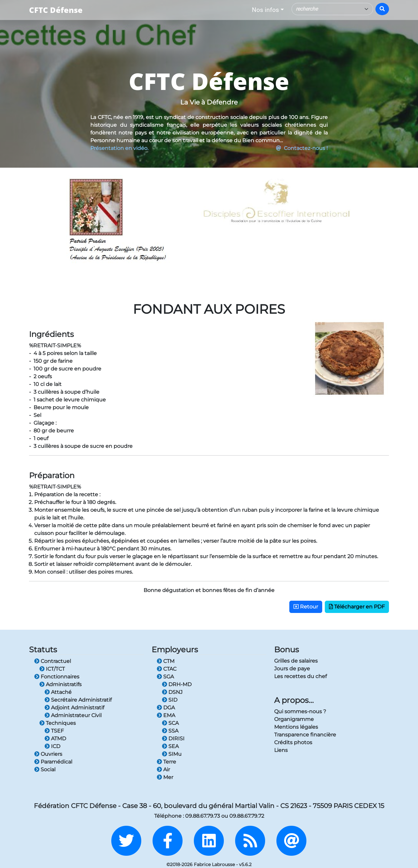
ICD (52, 746)
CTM (166, 661)
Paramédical (53, 762)
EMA (166, 715)
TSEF (54, 731)
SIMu (172, 754)
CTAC (167, 669)
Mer (165, 777)
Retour (306, 607)
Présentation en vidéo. (119, 148)
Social (45, 769)
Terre (166, 762)
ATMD (55, 739)
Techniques (58, 723)
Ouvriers (48, 754)
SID (170, 700)
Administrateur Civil (73, 715)
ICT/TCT (52, 669)
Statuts (43, 650)
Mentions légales (296, 727)
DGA (166, 708)
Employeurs (175, 650)
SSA (170, 731)
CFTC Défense (56, 10)
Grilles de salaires (296, 661)
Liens (281, 750)
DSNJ (172, 692)
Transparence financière (305, 735)
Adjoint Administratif (74, 708)
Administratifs (60, 684)
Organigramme (294, 719)
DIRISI (173, 739)
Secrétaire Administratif (78, 700)
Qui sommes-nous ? (300, 711)
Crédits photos (293, 742)
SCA (170, 723)
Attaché (58, 692)
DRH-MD (177, 684)
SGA (165, 677)
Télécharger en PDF (357, 607)
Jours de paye (292, 669)
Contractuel (53, 661)
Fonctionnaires (57, 677)
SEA (170, 746)
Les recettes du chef (300, 676)
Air (163, 769)
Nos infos (265, 10)
